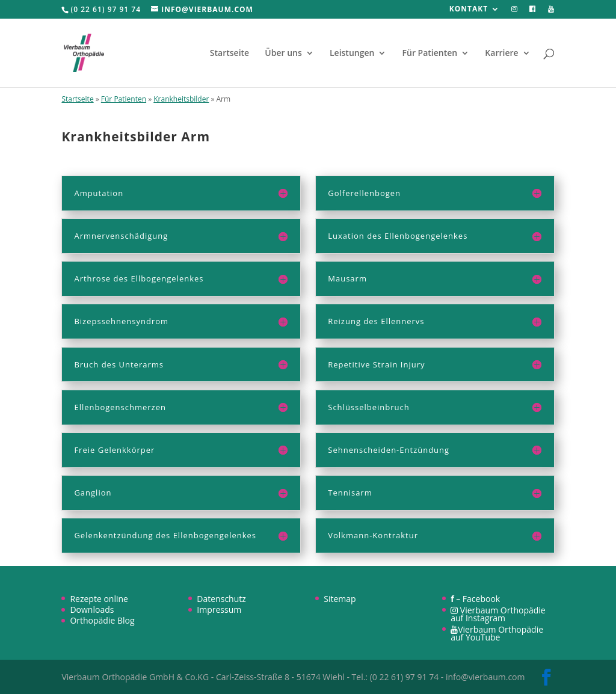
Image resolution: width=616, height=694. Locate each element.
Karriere (501, 54)
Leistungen (352, 54)
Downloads (92, 610)
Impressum (219, 610)
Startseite (229, 54)
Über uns (283, 54)
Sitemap (340, 599)
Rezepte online (99, 599)
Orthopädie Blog (102, 620)
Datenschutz (221, 599)
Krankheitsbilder (181, 99)
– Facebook (475, 599)
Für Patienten (430, 54)
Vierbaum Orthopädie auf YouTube (497, 633)
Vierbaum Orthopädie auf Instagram (498, 614)
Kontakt (469, 10)
